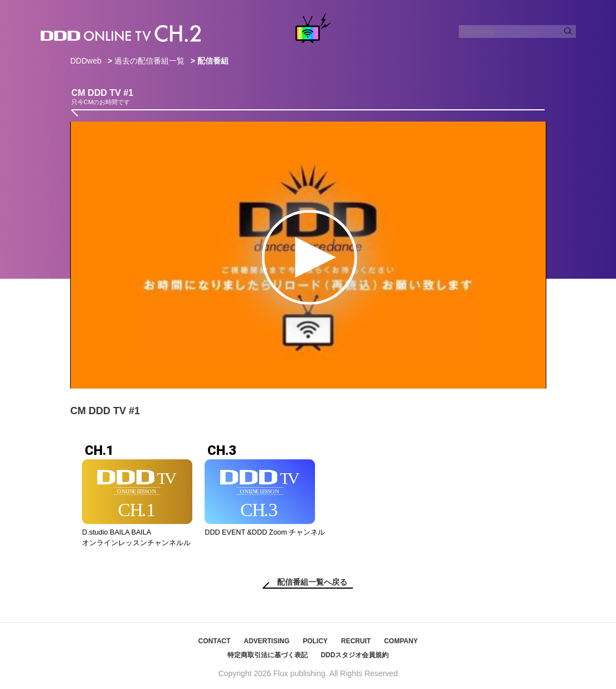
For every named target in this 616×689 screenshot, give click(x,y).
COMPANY (401, 641)
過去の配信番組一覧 (149, 61)
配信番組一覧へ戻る (312, 582)
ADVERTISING (266, 641)
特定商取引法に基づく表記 (268, 655)
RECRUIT (356, 641)
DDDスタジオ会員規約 (355, 655)
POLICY (315, 641)
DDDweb (86, 61)
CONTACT (215, 641)
